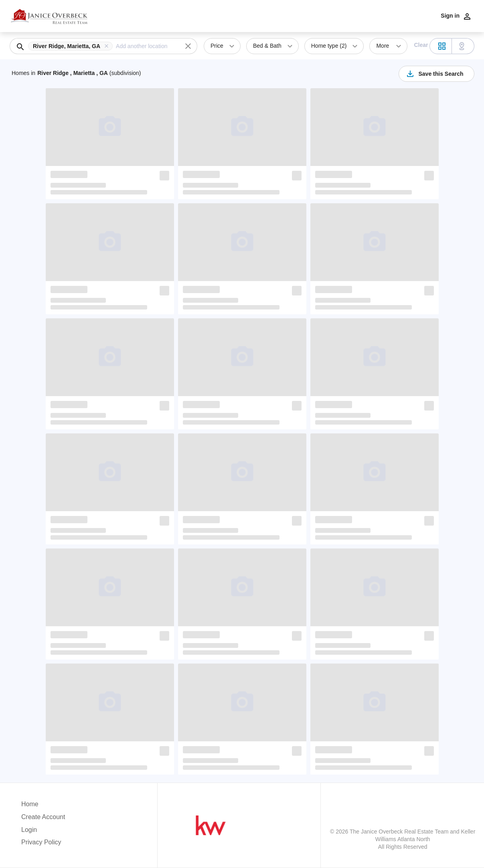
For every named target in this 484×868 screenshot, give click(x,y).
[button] (72, 46)
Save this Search (434, 74)
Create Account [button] (43, 817)
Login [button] (29, 830)
